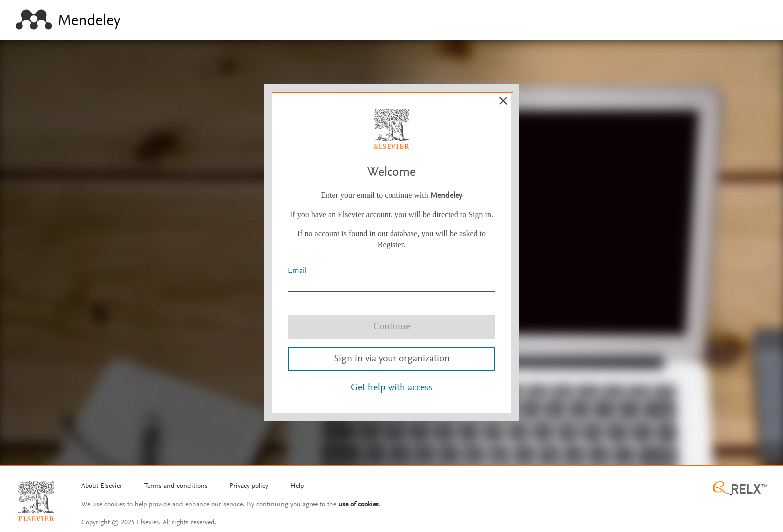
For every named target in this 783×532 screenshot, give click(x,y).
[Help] (297, 487)
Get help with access (392, 388)
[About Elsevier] (102, 487)
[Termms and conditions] (176, 487)
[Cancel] (503, 101)
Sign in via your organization (392, 359)
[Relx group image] (740, 489)
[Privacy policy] (249, 487)
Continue (392, 327)
